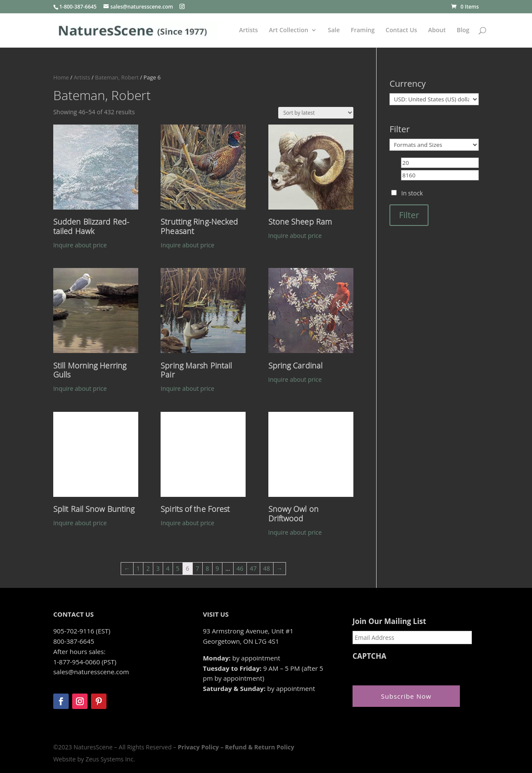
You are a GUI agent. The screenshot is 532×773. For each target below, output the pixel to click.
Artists (249, 30)
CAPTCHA (369, 656)
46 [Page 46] (240, 568)
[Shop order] (316, 113)
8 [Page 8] (207, 568)
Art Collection (289, 30)
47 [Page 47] (253, 568)
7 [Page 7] (198, 568)
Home (61, 77)
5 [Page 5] (178, 568)
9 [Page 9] (217, 568)
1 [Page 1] (138, 568)
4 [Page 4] (168, 568)
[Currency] (434, 99)
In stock (412, 193)
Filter (409, 215)
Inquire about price (80, 245)
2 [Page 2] (148, 568)
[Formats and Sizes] (434, 145)
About (437, 30)
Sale (334, 30)
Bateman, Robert (117, 77)
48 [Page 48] (267, 568)
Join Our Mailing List (389, 621)
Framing (363, 30)
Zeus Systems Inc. (110, 759)
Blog (463, 30)
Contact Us (401, 30)
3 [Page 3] (158, 568)
